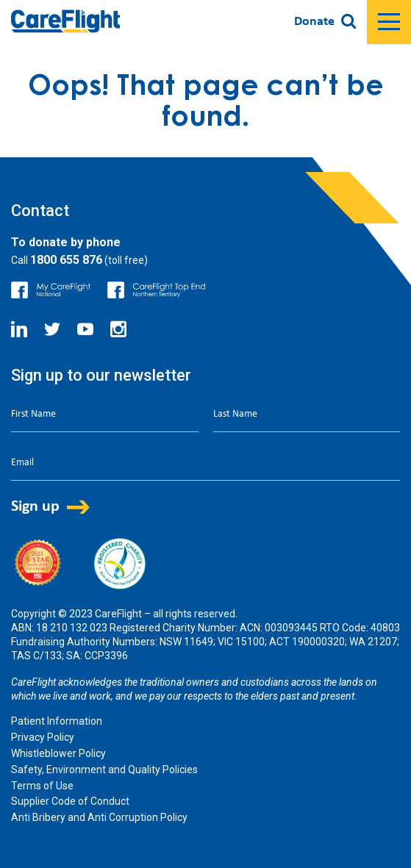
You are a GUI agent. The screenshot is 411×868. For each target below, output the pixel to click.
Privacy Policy (43, 737)
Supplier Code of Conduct (70, 801)
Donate (314, 22)
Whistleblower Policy (58, 753)
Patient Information (57, 721)
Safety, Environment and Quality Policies (104, 770)
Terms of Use (42, 786)
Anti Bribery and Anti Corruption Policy (99, 817)
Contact (40, 211)
